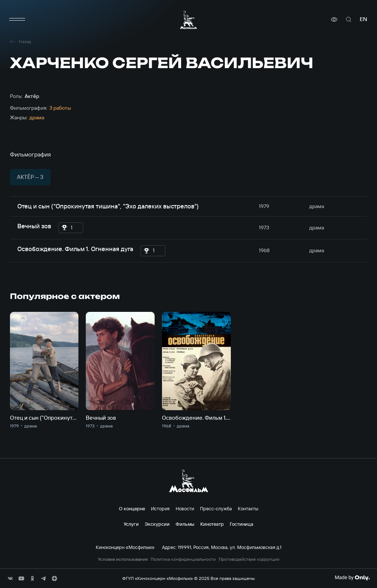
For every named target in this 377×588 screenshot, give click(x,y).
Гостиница (242, 524)
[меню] (17, 20)
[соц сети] (10, 578)
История (160, 508)
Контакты (248, 508)
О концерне (132, 508)
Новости (185, 508)
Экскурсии (157, 524)
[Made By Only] (352, 578)
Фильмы (185, 524)
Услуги (131, 524)
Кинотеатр (212, 524)
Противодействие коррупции (249, 559)
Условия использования (123, 559)
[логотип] (188, 20)
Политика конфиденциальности (183, 559)
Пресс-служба (216, 508)
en (363, 19)
